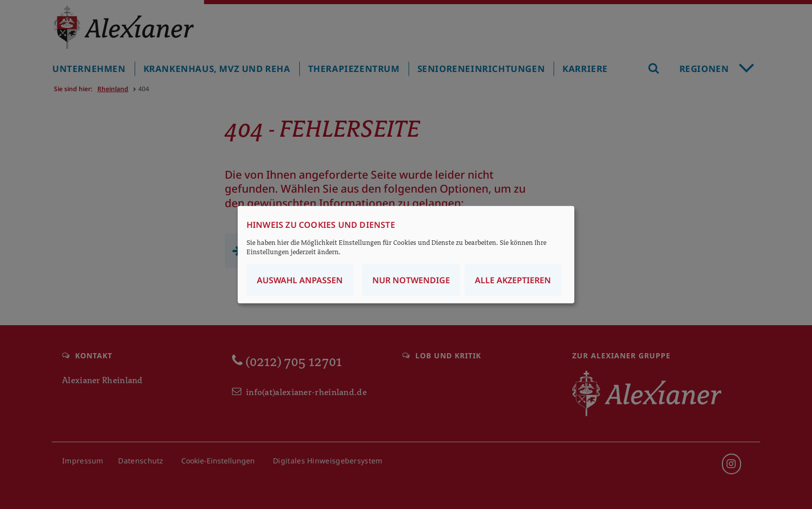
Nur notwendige (411, 280)
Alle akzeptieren (513, 280)
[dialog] (406, 255)
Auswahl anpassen (300, 280)
